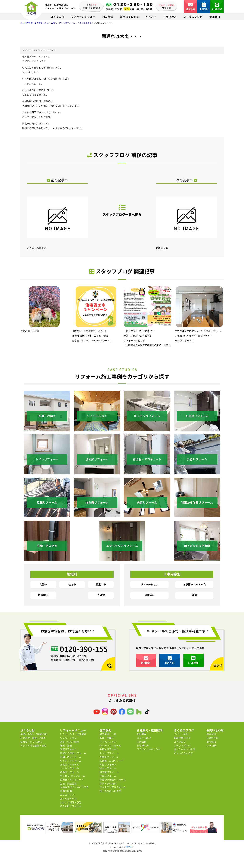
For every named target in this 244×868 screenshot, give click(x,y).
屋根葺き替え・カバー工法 (74, 787)
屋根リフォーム (108, 768)
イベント (151, 17)
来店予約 (204, 7)
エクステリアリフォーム (113, 787)
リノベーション (150, 585)
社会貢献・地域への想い (33, 738)
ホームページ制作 (117, 847)
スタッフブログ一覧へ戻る (122, 210)
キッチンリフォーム (71, 761)
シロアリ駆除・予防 (71, 802)
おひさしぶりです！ (58, 220)
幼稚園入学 (186, 220)
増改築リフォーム (109, 772)
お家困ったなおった (194, 585)
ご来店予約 (212, 738)
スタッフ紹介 (144, 738)
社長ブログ (180, 742)
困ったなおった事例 (110, 791)
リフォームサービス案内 (73, 734)
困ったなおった (129, 17)
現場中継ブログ (182, 738)
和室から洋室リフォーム (73, 753)
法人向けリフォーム (71, 806)
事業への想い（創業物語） (35, 734)
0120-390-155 (84, 649)
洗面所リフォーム (69, 772)
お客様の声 (170, 17)
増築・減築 (66, 746)
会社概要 (141, 734)
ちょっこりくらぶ (183, 753)
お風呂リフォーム (69, 764)
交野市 (43, 585)
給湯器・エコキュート (72, 780)
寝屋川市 (101, 585)
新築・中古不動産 (69, 742)
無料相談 (191, 7)
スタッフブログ (48, 51)
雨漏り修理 (66, 791)
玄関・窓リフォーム (71, 757)
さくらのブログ (193, 17)
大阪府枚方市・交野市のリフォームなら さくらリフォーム (117, 843)
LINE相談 (217, 7)
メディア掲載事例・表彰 (33, 746)
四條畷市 (43, 595)
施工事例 (108, 17)
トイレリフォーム (69, 768)
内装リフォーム (68, 749)
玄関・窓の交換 (108, 783)
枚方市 (72, 585)
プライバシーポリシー (149, 749)
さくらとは (58, 17)
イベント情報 (181, 734)
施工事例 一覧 (108, 734)
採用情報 (141, 742)
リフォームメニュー (83, 17)
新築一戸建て (107, 738)
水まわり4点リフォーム (73, 776)
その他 (101, 595)
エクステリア (67, 795)
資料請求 (211, 742)
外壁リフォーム (108, 764)
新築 (195, 595)
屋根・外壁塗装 (68, 783)
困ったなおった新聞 (185, 749)
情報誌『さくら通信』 (32, 742)
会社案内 (215, 17)
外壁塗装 (150, 595)
